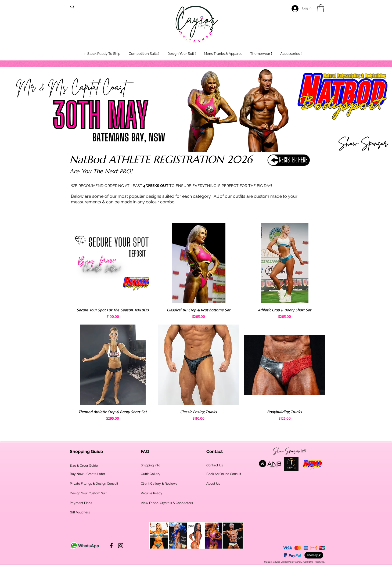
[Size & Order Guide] (84, 466)
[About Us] (214, 484)
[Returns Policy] (165, 493)
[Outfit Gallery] (161, 474)
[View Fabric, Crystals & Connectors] (167, 503)
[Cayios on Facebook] (111, 546)
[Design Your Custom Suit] (88, 493)
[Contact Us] (215, 465)
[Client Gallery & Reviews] (159, 484)
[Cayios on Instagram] (121, 546)
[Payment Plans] (81, 503)
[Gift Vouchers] (80, 512)
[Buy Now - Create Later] (87, 474)
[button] (321, 8)
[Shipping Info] (150, 465)
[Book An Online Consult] (224, 474)
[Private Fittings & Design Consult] (94, 484)
